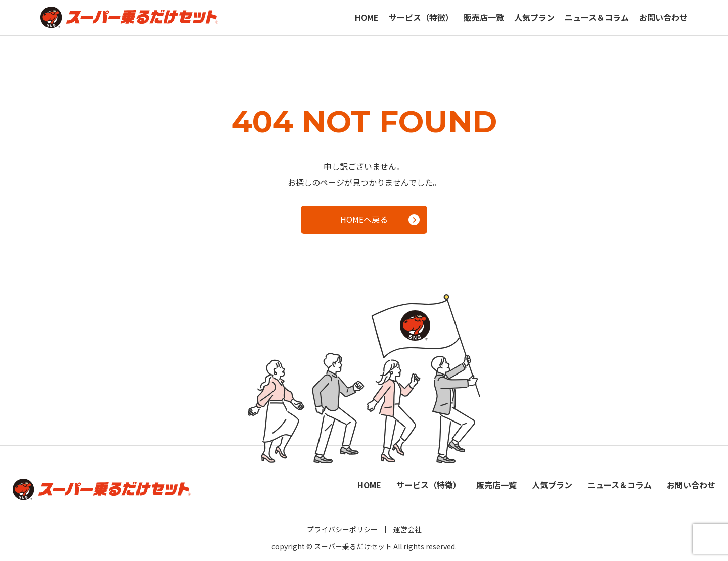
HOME (367, 17)
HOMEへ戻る (380, 219)
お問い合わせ (663, 17)
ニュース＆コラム (597, 17)
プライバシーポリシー (342, 529)
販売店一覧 (484, 17)
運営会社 (407, 529)
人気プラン (534, 17)
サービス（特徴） (421, 17)
